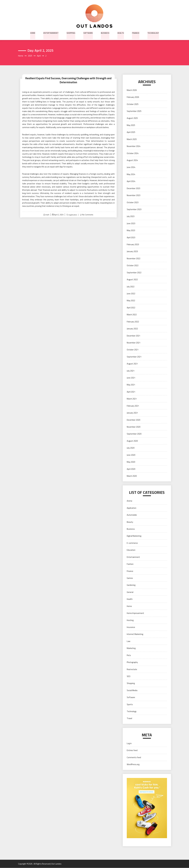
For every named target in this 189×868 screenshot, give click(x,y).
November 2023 (134, 195)
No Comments (88, 215)
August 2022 (132, 280)
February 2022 (133, 322)
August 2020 (132, 441)
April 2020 (131, 469)
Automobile (132, 515)
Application (72, 215)
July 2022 (131, 287)
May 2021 (131, 385)
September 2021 (134, 357)
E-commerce (132, 543)
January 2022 (132, 329)
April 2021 (131, 392)
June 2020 (131, 455)
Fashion (130, 564)
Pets (129, 655)
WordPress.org (133, 764)
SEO (129, 676)
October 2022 (133, 266)
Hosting (130, 620)
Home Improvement (135, 613)
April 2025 (131, 132)
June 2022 (131, 294)
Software (88, 33)
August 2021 (132, 364)
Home (33, 33)
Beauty (130, 522)
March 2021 (132, 399)
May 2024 (131, 174)
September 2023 (134, 210)
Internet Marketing (135, 634)
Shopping (71, 33)
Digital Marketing (134, 536)
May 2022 (131, 301)
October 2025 (133, 104)
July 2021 (131, 371)
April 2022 (131, 308)
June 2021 (131, 378)
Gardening (131, 585)
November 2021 (134, 343)
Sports (130, 704)
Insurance (131, 627)
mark (47, 215)
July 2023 (131, 216)
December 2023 (133, 188)
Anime (130, 501)
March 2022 (132, 315)
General (130, 592)
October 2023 (133, 202)
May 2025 (131, 125)
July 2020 (131, 448)
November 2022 (134, 258)
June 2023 (131, 223)
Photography (132, 662)
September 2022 (134, 273)
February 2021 (133, 406)
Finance (136, 33)
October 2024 (133, 153)
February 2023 (133, 245)
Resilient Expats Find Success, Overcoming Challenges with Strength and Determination (68, 80)
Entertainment (51, 33)
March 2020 (132, 476)
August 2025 (132, 118)
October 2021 (133, 350)
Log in (129, 743)
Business (105, 33)
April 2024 (131, 181)
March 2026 (132, 90)
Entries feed (132, 750)
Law (129, 641)
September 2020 (134, 434)
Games (130, 578)
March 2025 (132, 139)
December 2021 (133, 336)
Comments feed (134, 757)
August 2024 (132, 160)
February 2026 (133, 97)
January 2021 (132, 413)
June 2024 (131, 167)
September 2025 (134, 111)
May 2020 (131, 462)
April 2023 (131, 237)
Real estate (132, 669)
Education (131, 550)
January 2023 (132, 252)
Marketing (131, 648)
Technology (153, 33)
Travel (129, 718)
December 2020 (133, 420)
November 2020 (134, 427)
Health (121, 33)
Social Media (132, 690)
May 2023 (131, 231)
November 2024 (134, 146)
